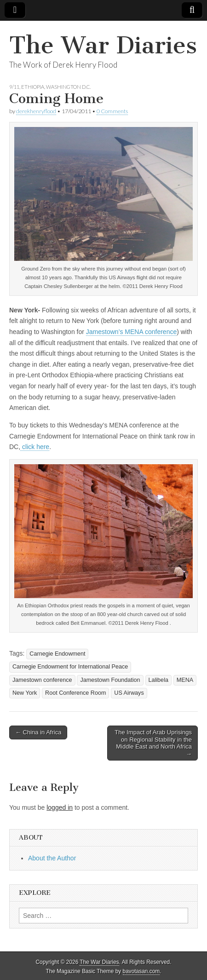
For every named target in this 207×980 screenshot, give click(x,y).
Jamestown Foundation (110, 680)
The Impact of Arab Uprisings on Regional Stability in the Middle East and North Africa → (153, 743)
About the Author (52, 858)
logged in (60, 807)
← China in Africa (38, 732)
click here (35, 447)
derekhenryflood (36, 111)
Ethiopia (33, 87)
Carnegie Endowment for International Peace (70, 667)
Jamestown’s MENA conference (131, 332)
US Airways (129, 693)
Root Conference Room (75, 693)
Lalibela (158, 680)
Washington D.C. (68, 87)
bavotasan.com (141, 971)
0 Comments (112, 111)
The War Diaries (103, 45)
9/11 (14, 87)
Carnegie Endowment (57, 654)
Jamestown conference (42, 680)
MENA (185, 680)
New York (25, 693)
